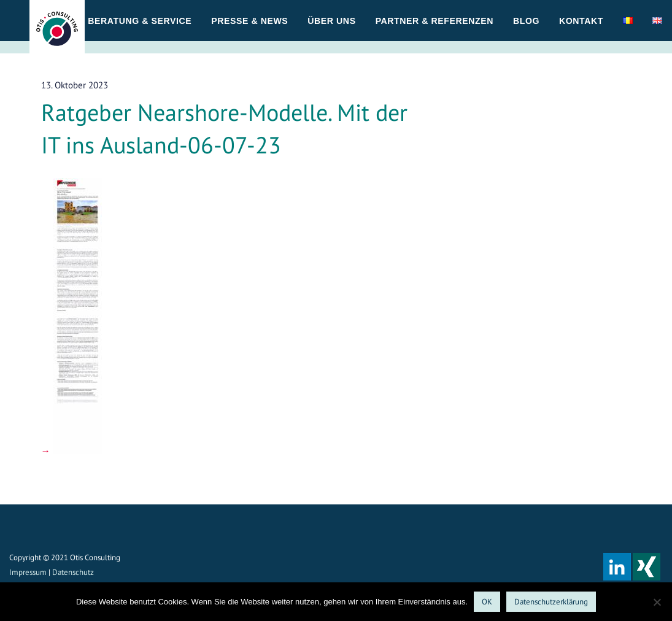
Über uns (331, 21)
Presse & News (249, 21)
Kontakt (581, 21)
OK (487, 602)
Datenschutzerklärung (551, 602)
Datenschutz (73, 572)
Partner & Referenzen (434, 21)
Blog (526, 21)
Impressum (28, 572)
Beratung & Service (140, 21)
